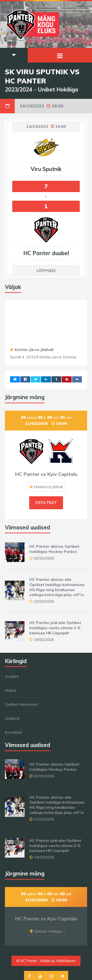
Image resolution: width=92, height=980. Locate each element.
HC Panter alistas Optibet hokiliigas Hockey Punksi (54, 549)
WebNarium (66, 961)
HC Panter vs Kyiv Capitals (46, 474)
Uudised (12, 718)
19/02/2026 (44, 640)
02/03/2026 (44, 558)
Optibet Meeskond (21, 704)
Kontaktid (13, 732)
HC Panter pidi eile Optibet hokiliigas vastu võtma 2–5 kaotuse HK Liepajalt (55, 628)
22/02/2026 (44, 601)
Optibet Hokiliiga (48, 931)
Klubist (11, 690)
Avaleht (12, 676)
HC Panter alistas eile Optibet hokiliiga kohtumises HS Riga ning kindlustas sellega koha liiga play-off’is (57, 587)
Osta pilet (46, 503)
